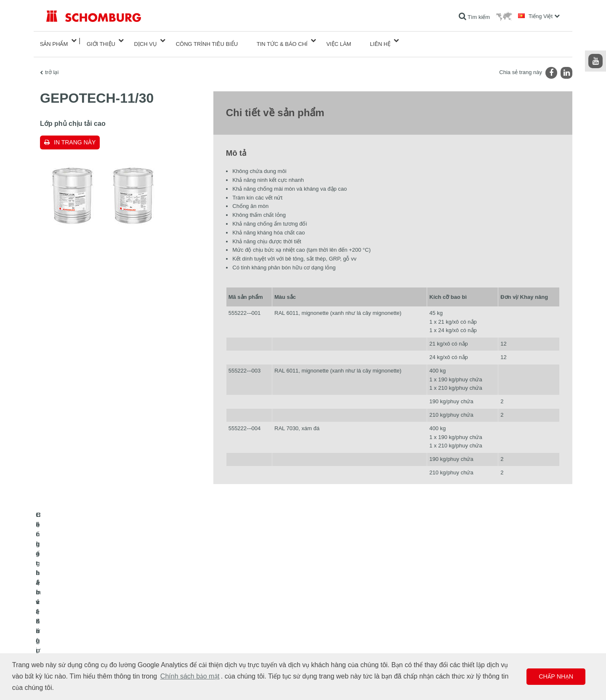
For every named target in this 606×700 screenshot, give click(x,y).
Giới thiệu (101, 41)
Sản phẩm (54, 41)
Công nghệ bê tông (68, 652)
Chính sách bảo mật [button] (190, 676)
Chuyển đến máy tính (246, 614)
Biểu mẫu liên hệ (241, 639)
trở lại (52, 65)
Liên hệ (380, 41)
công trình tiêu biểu (207, 41)
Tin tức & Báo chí (282, 41)
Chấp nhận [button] (556, 676)
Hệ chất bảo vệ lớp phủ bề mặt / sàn (87, 639)
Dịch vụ (146, 41)
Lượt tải (230, 627)
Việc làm (339, 41)
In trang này (75, 136)
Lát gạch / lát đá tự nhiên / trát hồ (84, 627)
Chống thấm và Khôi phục (76, 614)
